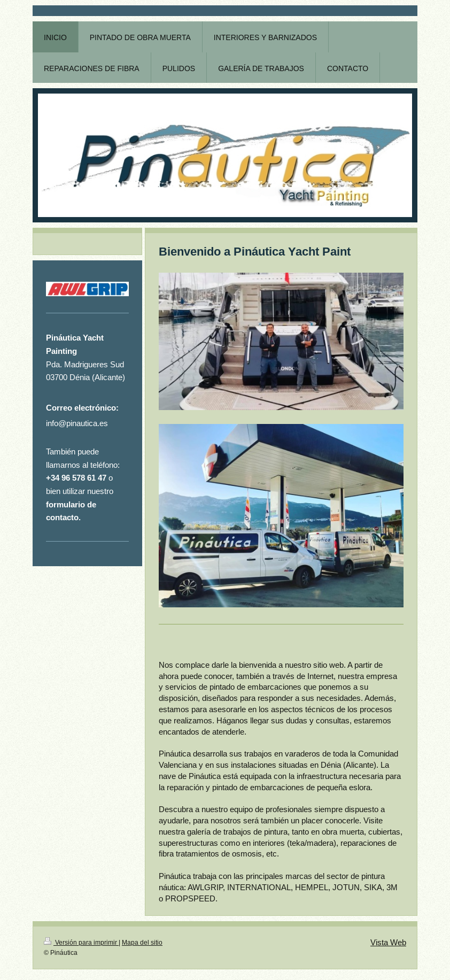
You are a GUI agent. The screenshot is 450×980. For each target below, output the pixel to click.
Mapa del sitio (142, 942)
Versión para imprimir (81, 942)
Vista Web (388, 942)
